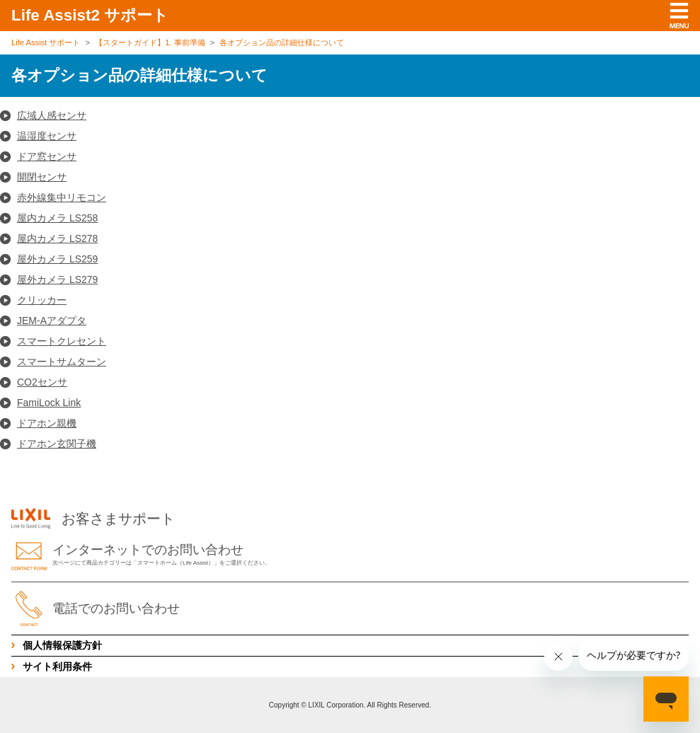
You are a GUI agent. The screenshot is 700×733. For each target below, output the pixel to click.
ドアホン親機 (47, 423)
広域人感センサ (52, 115)
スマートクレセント (62, 341)
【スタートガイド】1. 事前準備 (150, 42)
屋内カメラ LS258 (57, 218)
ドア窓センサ (47, 156)
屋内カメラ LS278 (57, 238)
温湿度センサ (47, 136)
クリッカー (42, 300)
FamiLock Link (49, 403)
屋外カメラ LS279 (57, 279)
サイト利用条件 (57, 666)
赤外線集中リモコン (62, 197)
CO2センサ (42, 382)
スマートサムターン (62, 362)
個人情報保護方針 (62, 645)
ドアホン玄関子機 (57, 444)
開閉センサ (42, 177)
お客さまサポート (93, 519)
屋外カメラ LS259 (57, 259)
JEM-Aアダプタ (52, 321)
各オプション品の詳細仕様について (282, 42)
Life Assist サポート (46, 42)
